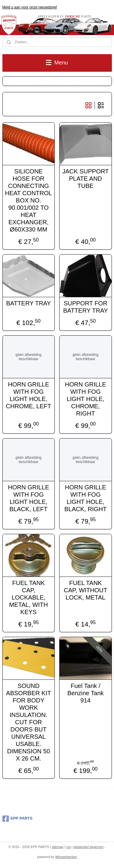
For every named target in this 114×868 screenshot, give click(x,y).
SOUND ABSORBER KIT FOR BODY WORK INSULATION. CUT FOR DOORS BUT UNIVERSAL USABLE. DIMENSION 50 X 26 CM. (29, 722)
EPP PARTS (17, 819)
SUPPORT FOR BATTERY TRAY (86, 307)
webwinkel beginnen (88, 847)
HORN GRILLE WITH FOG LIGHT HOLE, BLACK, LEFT (29, 498)
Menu (57, 63)
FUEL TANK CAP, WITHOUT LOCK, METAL (86, 590)
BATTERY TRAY (28, 303)
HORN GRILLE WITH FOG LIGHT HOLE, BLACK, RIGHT (86, 498)
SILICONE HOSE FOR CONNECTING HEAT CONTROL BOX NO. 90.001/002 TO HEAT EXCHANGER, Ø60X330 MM (28, 200)
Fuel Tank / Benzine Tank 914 (85, 693)
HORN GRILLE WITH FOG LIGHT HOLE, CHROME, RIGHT (85, 399)
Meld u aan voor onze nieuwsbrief (30, 7)
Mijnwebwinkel (66, 857)
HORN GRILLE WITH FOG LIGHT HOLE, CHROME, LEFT (28, 395)
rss (69, 847)
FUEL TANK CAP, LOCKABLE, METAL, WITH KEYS (28, 597)
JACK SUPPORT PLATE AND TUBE (86, 178)
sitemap (58, 847)
